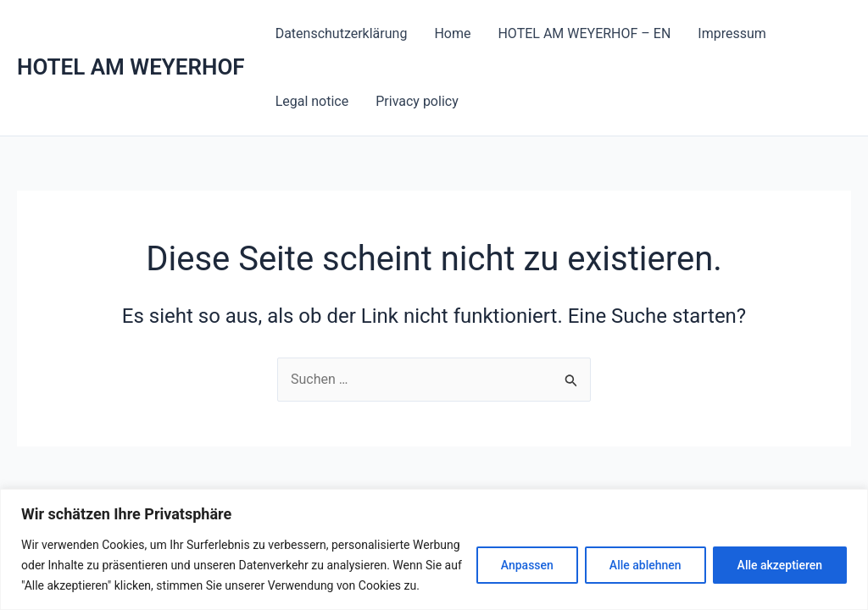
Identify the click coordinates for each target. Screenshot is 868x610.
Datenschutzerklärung (342, 33)
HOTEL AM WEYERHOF (131, 67)
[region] (434, 549)
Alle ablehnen (645, 565)
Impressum (732, 33)
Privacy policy (417, 101)
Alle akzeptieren (780, 565)
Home (452, 33)
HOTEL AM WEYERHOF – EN (584, 33)
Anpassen (527, 565)
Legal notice (312, 101)
